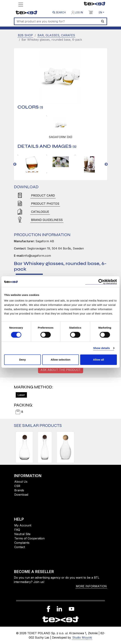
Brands (19, 490)
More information (91, 586)
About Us (21, 482)
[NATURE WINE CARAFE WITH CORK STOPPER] (24, 447)
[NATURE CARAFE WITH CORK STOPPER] (45, 447)
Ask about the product (61, 370)
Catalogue (40, 212)
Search (59, 12)
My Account (23, 525)
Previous (15, 164)
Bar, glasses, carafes (56, 35)
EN (100, 12)
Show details (102, 348)
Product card (43, 195)
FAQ (17, 530)
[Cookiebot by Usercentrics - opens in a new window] (101, 282)
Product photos (45, 204)
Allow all (99, 360)
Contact (20, 547)
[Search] (57, 21)
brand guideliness (47, 220)
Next (106, 164)
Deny (22, 360)
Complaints (22, 543)
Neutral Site (22, 534)
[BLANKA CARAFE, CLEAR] (65, 447)
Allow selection (60, 360)
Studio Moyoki (82, 637)
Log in (77, 13)
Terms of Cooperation (29, 538)
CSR (17, 486)
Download (21, 495)
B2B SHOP (25, 35)
